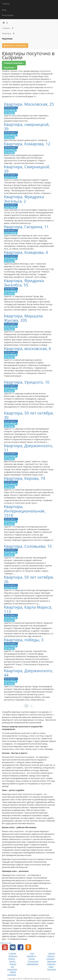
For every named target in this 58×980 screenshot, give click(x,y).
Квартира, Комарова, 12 (27, 144)
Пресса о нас (6, 943)
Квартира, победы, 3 (24, 640)
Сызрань (8, 28)
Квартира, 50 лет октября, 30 (29, 415)
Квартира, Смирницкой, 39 (27, 169)
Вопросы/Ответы (13, 957)
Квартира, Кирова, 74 (25, 478)
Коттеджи (52, 969)
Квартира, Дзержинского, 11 (28, 448)
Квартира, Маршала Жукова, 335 (23, 318)
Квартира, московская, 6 (27, 348)
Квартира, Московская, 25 (29, 104)
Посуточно (7, 39)
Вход (4, 10)
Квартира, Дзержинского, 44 (28, 673)
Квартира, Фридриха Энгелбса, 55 (24, 283)
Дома (51, 967)
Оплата (12, 961)
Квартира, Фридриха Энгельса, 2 (24, 199)
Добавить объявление (15, 45)
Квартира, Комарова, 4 (26, 252)
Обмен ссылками (12, 973)
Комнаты (51, 964)
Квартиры (8, 33)
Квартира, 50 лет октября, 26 (29, 579)
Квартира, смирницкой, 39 (27, 127)
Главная (6, 4)
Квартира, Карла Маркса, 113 (28, 609)
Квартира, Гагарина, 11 (26, 227)
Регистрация (8, 15)
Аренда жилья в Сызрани (51, 956)
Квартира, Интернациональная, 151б (25, 511)
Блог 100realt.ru (31, 955)
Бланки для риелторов (12, 967)
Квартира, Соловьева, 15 (28, 546)
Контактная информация (32, 963)
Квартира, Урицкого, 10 (27, 382)
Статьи (32, 959)
